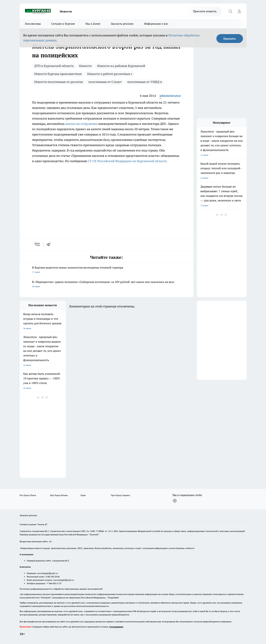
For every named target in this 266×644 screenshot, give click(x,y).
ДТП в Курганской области (54, 66)
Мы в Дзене (93, 24)
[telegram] (50, 244)
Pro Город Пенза (28, 495)
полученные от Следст (105, 82)
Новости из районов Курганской (121, 66)
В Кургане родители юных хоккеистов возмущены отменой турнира (107, 270)
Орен (83, 495)
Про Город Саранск (121, 495)
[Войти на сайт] (239, 11)
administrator (170, 96)
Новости (66, 11)
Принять (230, 39)
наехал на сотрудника (82, 124)
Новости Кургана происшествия (58, 74)
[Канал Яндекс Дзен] (175, 501)
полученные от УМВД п (145, 82)
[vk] (37, 244)
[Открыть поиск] (231, 11)
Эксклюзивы (33, 24)
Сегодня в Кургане (63, 24)
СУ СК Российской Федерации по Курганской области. (128, 161)
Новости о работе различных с (110, 74)
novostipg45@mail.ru (48, 573)
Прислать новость (205, 11)
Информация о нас (156, 24)
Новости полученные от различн (59, 82)
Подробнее (113, 598)
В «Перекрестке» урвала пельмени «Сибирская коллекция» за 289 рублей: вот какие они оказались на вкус (107, 284)
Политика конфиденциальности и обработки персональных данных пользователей (61, 589)
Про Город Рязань (59, 495)
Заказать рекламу (122, 24)
